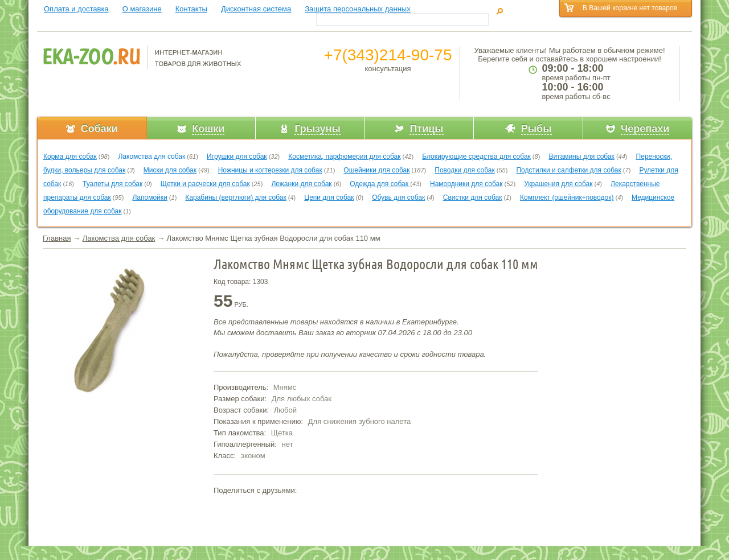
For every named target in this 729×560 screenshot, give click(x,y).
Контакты (191, 9)
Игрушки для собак (237, 157)
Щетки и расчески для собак (205, 184)
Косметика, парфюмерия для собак (344, 157)
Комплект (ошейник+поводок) (567, 197)
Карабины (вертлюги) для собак (236, 197)
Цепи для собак (329, 197)
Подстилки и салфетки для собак (568, 170)
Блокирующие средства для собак (476, 157)
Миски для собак (170, 170)
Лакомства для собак (151, 157)
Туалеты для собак (112, 184)
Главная (57, 238)
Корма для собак (70, 157)
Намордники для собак (466, 184)
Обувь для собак (398, 197)
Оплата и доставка (76, 9)
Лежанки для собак (301, 184)
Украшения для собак (558, 184)
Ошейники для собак (376, 170)
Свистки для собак (473, 197)
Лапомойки (150, 197)
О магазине (142, 9)
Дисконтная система (256, 9)
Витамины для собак (581, 157)
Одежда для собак (380, 184)
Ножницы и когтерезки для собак (270, 170)
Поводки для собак (464, 170)
